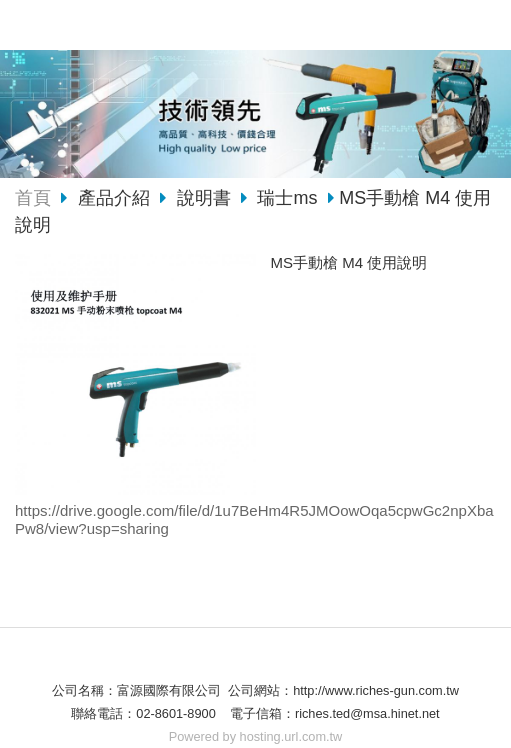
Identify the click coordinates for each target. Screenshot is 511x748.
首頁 (33, 198)
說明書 (204, 198)
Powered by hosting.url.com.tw (256, 736)
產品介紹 (116, 198)
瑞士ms (287, 198)
